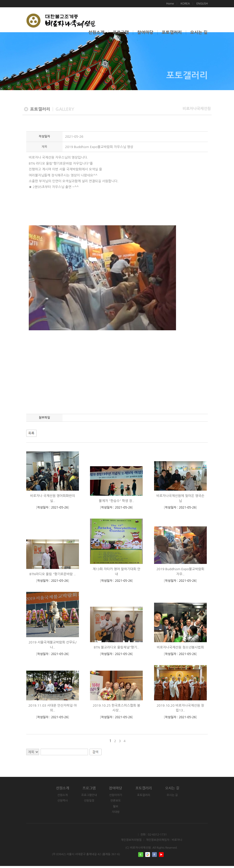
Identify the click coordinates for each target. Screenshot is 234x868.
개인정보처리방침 (131, 842)
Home (170, 4)
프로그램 (121, 32)
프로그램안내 (87, 797)
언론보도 (116, 803)
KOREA (185, 4)
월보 (116, 808)
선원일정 (87, 803)
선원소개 (96, 32)
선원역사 (57, 803)
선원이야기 (116, 797)
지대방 (116, 814)
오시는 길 (199, 32)
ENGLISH (202, 4)
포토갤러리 (172, 32)
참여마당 (145, 32)
